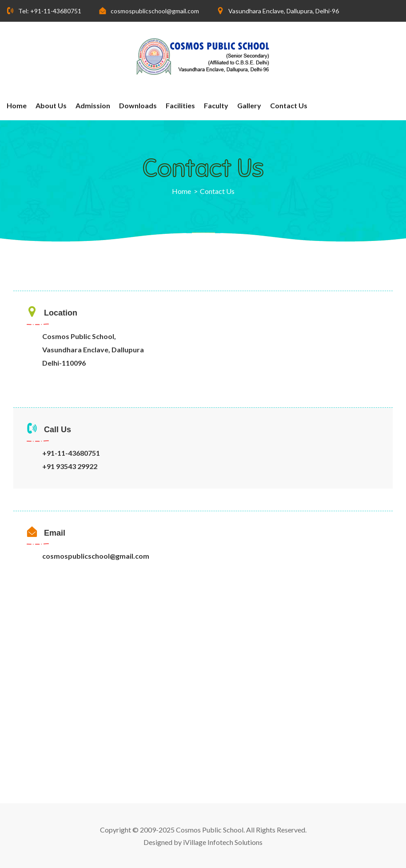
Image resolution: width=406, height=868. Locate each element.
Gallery (249, 105)
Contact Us (289, 105)
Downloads (138, 105)
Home (17, 105)
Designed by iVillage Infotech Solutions (203, 842)
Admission (93, 105)
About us (51, 105)
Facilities (180, 105)
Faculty (216, 105)
